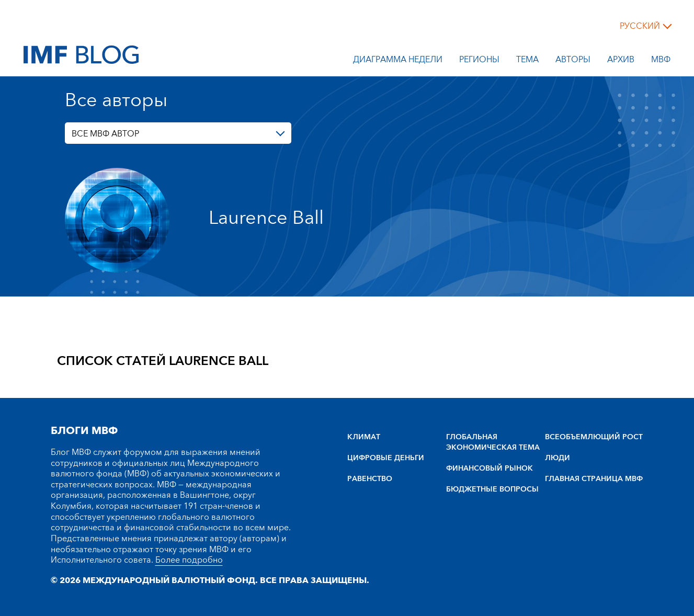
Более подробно (189, 560)
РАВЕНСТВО (370, 479)
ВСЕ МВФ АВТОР (105, 134)
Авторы (573, 61)
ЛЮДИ (558, 458)
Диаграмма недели (398, 61)
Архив (621, 61)
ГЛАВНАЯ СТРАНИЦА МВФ (594, 479)
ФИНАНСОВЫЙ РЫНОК (490, 469)
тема (527, 61)
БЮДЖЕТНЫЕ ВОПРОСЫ (492, 489)
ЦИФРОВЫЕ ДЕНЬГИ (386, 458)
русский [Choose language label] (640, 26)
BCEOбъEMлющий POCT (594, 437)
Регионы (479, 61)
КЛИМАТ (364, 437)
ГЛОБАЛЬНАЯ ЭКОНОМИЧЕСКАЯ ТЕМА (493, 442)
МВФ (661, 61)
